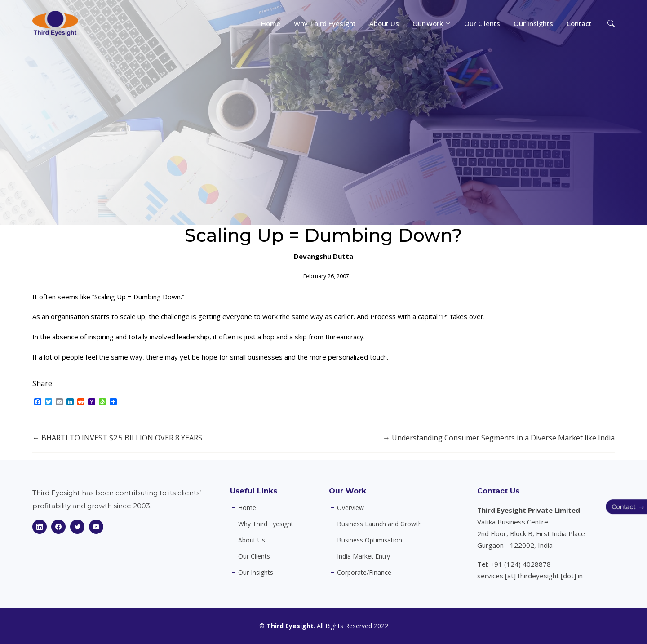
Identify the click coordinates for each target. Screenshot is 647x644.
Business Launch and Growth (379, 524)
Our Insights (533, 23)
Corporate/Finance (364, 573)
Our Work (348, 491)
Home (271, 23)
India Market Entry (363, 556)
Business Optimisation (370, 540)
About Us (384, 23)
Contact (579, 23)
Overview (350, 508)
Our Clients (482, 23)
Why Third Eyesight (325, 23)
